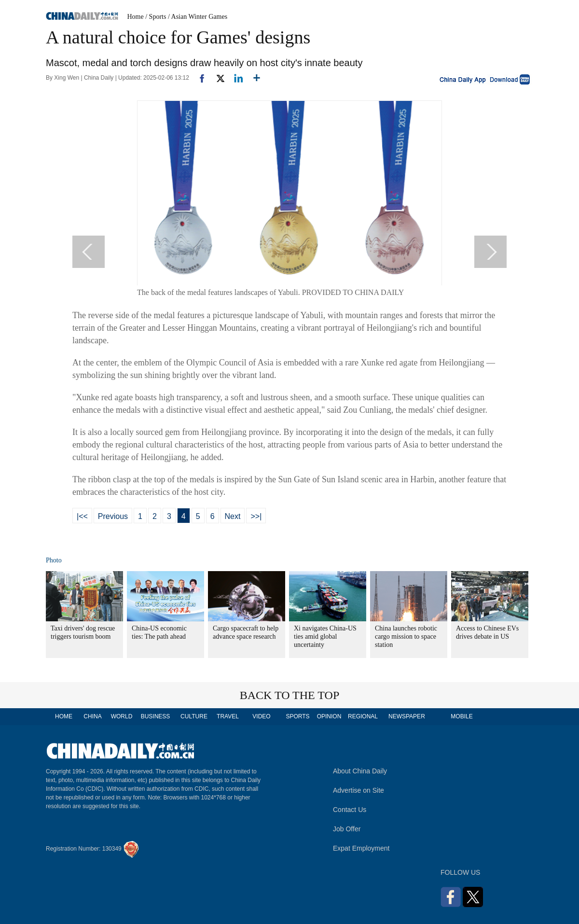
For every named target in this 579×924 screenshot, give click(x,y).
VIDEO (261, 716)
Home (136, 17)
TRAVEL (228, 716)
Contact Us (350, 810)
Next (233, 516)
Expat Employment (361, 848)
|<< (82, 516)
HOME (64, 716)
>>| (256, 516)
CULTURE (194, 716)
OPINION (329, 716)
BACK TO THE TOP (290, 695)
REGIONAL (363, 716)
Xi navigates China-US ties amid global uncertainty (325, 637)
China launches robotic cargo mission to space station (406, 637)
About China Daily (360, 771)
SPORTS (297, 716)
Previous (113, 516)
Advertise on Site (358, 790)
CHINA (92, 716)
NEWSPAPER (406, 716)
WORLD (122, 716)
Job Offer (347, 829)
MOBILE (462, 716)
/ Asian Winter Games (198, 17)
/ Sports (156, 17)
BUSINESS (156, 716)
